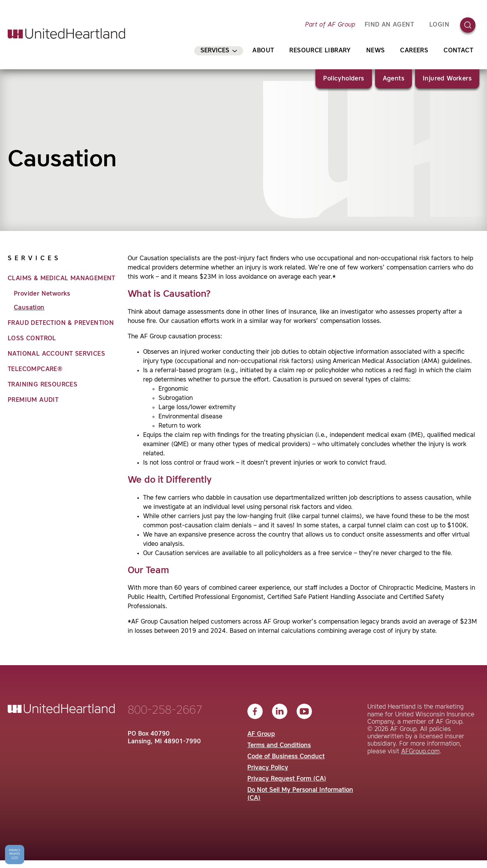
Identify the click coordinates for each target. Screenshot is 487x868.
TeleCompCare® (35, 370)
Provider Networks (42, 294)
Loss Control (32, 339)
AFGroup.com (420, 752)
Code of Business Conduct (286, 757)
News (376, 51)
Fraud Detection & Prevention (61, 323)
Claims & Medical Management (62, 279)
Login (439, 25)
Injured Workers (447, 79)
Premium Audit (33, 400)
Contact (458, 51)
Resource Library (320, 51)
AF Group (261, 734)
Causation (29, 308)
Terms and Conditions (279, 746)
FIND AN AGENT (389, 25)
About (263, 51)
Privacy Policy (268, 768)
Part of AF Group (330, 25)
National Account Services (56, 354)
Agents (394, 79)
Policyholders (344, 79)
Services (219, 51)
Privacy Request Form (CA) (287, 779)
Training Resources (43, 385)
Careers (414, 51)
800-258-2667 (165, 711)
